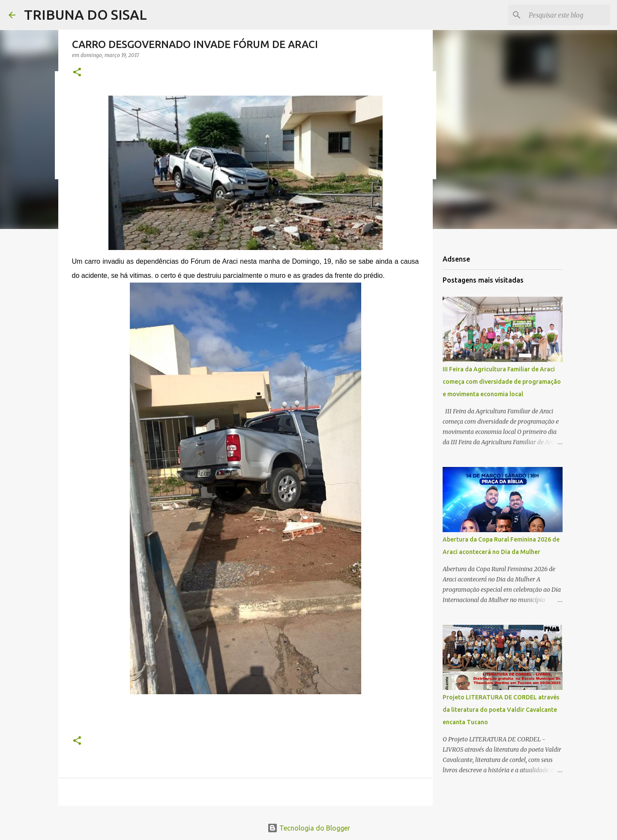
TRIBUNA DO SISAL (85, 15)
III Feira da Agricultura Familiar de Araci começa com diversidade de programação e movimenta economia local (502, 382)
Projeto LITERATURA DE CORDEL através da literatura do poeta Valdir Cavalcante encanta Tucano (501, 710)
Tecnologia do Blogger (309, 828)
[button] (77, 73)
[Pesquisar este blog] (565, 15)
